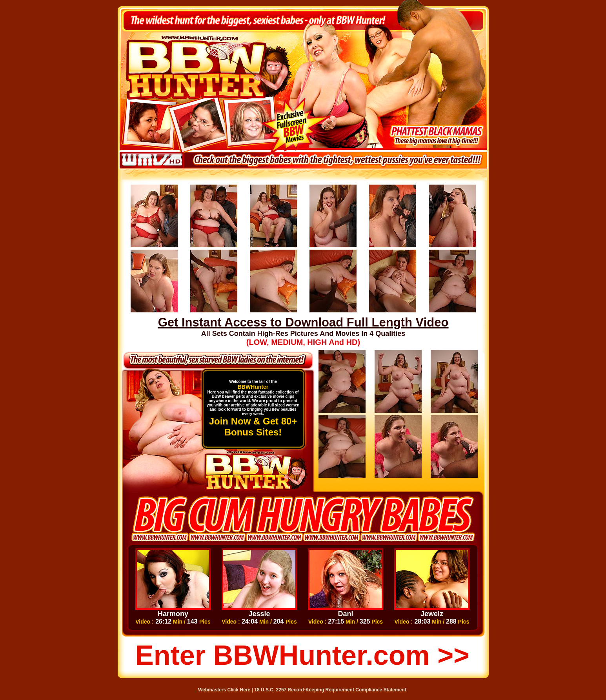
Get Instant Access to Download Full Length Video (303, 322)
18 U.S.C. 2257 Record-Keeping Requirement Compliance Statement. (331, 690)
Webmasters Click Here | (226, 690)
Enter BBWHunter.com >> (302, 655)
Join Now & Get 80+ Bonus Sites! (253, 427)
